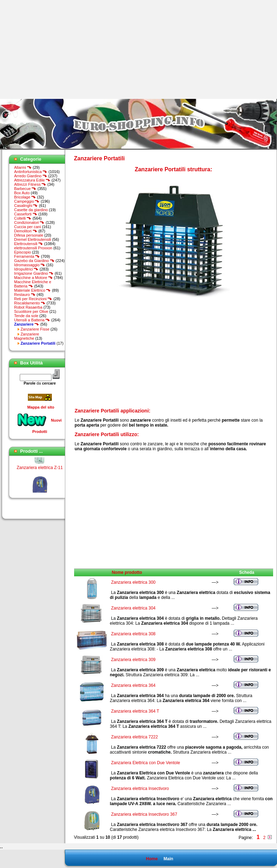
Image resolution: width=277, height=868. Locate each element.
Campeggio (27, 201)
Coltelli (23, 218)
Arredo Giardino (31, 176)
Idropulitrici (26, 269)
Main (168, 859)
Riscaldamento (30, 303)
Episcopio (23, 252)
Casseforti (26, 214)
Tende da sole (26, 316)
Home (152, 859)
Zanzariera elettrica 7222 (135, 737)
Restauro (25, 295)
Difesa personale (29, 235)
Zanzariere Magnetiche (27, 336)
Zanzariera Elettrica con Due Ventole (146, 763)
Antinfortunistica (31, 172)
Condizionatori (29, 222)
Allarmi (23, 167)
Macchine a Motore (34, 278)
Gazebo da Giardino (34, 261)
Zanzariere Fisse (35, 329)
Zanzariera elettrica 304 (133, 608)
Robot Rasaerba (28, 307)
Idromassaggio (30, 265)
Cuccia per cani (28, 227)
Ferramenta (27, 256)
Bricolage (25, 197)
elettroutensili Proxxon (33, 248)
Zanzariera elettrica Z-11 (40, 469)
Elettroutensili (29, 244)
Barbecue (25, 189)
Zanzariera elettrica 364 (133, 685)
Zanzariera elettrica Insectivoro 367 (144, 814)
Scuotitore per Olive (31, 311)
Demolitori (26, 231)
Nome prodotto (127, 572)
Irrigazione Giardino (34, 273)
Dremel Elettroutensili (33, 239)
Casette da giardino (31, 210)
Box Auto (22, 193)
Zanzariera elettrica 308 (133, 634)
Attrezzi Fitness (30, 184)
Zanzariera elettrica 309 (133, 660)
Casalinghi (26, 206)
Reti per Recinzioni (33, 299)
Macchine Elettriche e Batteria (33, 284)
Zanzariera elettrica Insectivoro (140, 789)
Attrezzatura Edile (32, 180)
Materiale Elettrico (32, 290)
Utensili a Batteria (32, 320)
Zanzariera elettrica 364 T (135, 711)
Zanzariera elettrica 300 (133, 582)
